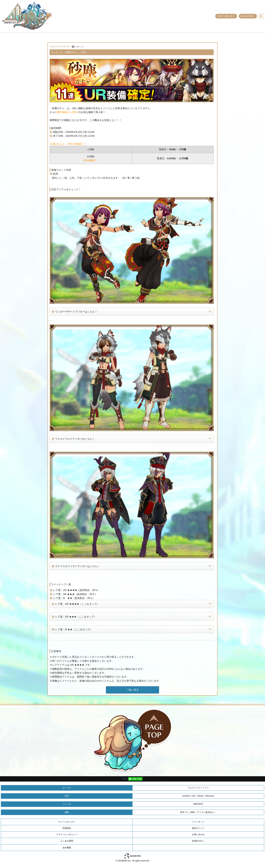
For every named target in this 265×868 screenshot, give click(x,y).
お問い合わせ (198, 835)
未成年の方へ (198, 841)
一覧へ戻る (132, 690)
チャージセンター (226, 16)
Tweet (125, 779)
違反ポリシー (198, 828)
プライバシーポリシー (67, 835)
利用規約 (67, 828)
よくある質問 (67, 841)
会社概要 (67, 848)
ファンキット (198, 822)
